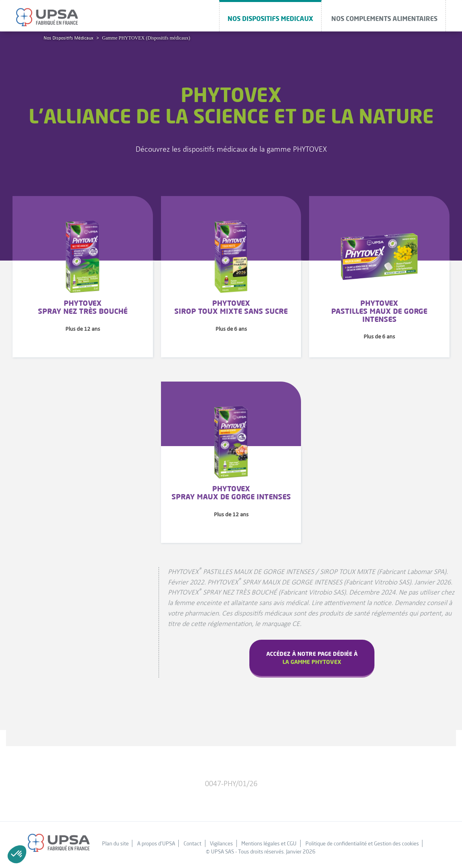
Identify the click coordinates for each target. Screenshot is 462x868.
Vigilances (221, 843)
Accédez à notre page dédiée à (312, 658)
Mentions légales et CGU (269, 843)
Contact (192, 843)
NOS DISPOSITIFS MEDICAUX (270, 18)
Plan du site (115, 843)
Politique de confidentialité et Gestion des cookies (362, 843)
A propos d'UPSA (156, 843)
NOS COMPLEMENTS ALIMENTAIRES (384, 18)
